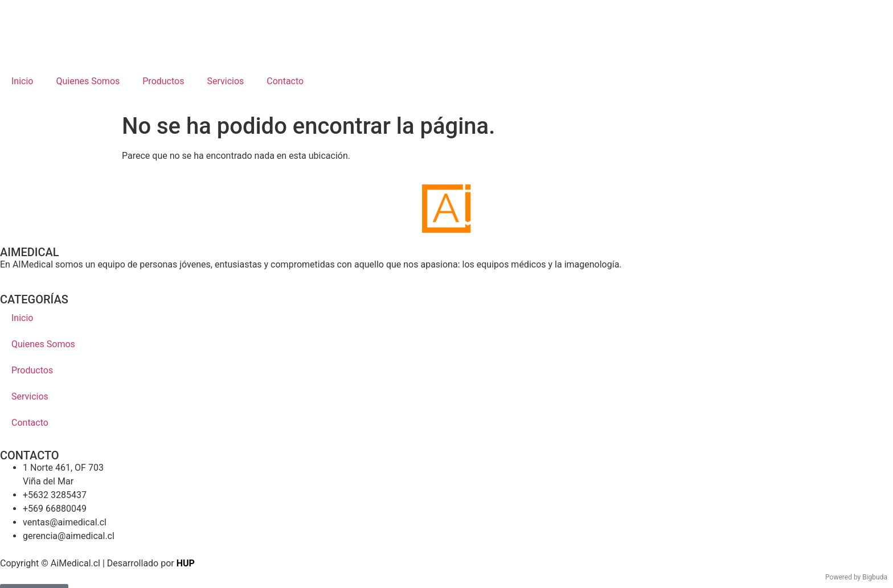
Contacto (285, 81)
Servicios (225, 81)
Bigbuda (875, 577)
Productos (163, 81)
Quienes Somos (88, 81)
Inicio (22, 81)
